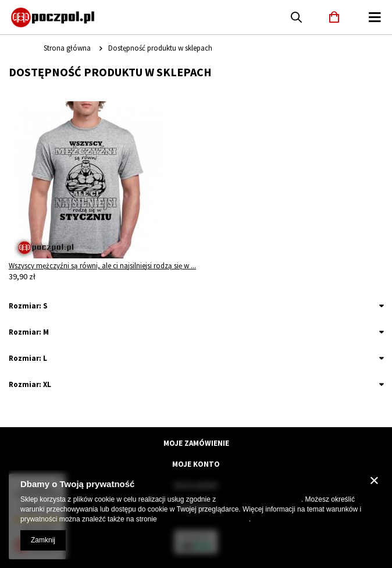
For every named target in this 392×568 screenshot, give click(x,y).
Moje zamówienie (196, 443)
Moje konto (196, 464)
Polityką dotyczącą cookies (260, 499)
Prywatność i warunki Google (204, 519)
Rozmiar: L (28, 358)
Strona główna (67, 48)
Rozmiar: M (29, 332)
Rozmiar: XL (30, 384)
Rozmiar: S (28, 306)
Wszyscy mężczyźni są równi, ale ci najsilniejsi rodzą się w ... (102, 266)
